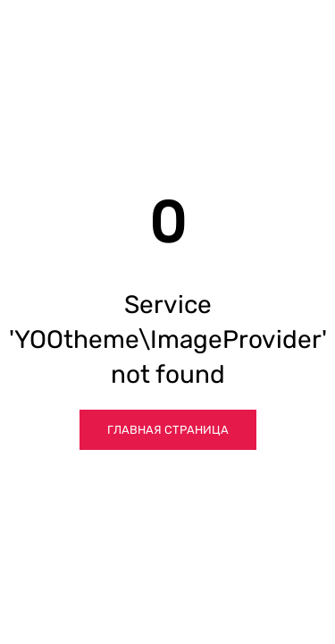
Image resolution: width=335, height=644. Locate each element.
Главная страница (168, 430)
